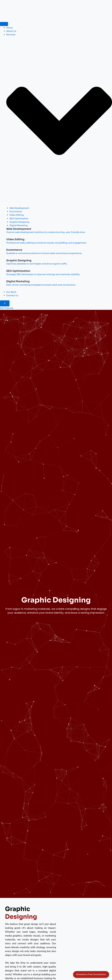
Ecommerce (16, 212)
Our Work (11, 292)
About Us (11, 31)
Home (10, 28)
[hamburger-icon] (4, 24)
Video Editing (17, 215)
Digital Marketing (19, 225)
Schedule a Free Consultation (91, 974)
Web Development (19, 208)
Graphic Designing (19, 222)
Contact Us (12, 295)
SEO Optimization (19, 219)
